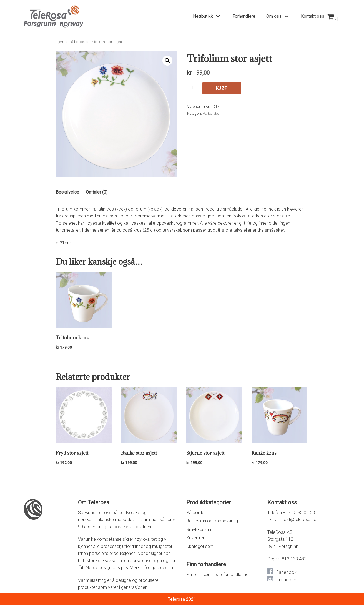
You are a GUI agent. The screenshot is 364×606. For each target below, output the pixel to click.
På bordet (77, 42)
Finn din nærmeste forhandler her (218, 575)
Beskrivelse (67, 192)
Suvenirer (195, 539)
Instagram (286, 581)
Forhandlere (244, 16)
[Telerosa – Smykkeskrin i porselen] (54, 16)
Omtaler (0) (97, 192)
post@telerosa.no (299, 520)
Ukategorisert (199, 547)
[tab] (67, 192)
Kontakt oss (313, 16)
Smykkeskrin (199, 530)
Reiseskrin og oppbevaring (212, 522)
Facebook (286, 573)
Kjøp (212, 88)
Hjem (60, 42)
